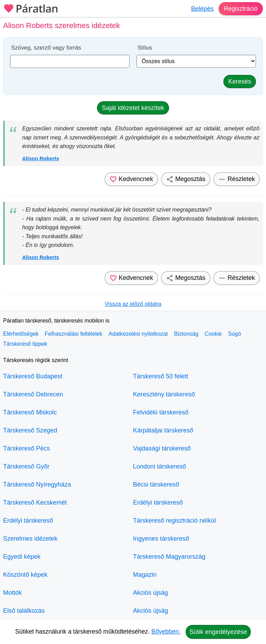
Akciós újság (150, 593)
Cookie (213, 334)
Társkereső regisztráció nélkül (174, 521)
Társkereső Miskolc (30, 412)
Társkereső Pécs (26, 448)
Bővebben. (166, 632)
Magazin (145, 575)
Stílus (145, 48)
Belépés (202, 9)
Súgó (234, 334)
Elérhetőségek (21, 334)
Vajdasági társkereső (162, 448)
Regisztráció (241, 9)
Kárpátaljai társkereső (163, 430)
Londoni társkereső (159, 466)
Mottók (12, 593)
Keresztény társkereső (164, 394)
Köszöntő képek (25, 575)
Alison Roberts (41, 158)
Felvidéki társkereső (161, 412)
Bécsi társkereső (156, 484)
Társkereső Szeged (30, 430)
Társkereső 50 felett (161, 376)
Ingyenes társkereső (161, 539)
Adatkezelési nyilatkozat (138, 334)
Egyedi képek (22, 557)
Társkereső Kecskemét (35, 503)
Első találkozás (24, 611)
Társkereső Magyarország (169, 557)
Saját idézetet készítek (133, 108)
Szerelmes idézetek (30, 539)
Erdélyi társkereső (28, 521)
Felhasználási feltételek (73, 334)
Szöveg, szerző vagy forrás (46, 48)
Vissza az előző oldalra (133, 304)
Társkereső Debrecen (33, 394)
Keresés (240, 81)
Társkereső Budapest (33, 376)
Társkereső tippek (25, 344)
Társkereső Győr (26, 466)
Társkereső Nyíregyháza (37, 484)
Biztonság (186, 334)
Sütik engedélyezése (218, 632)
